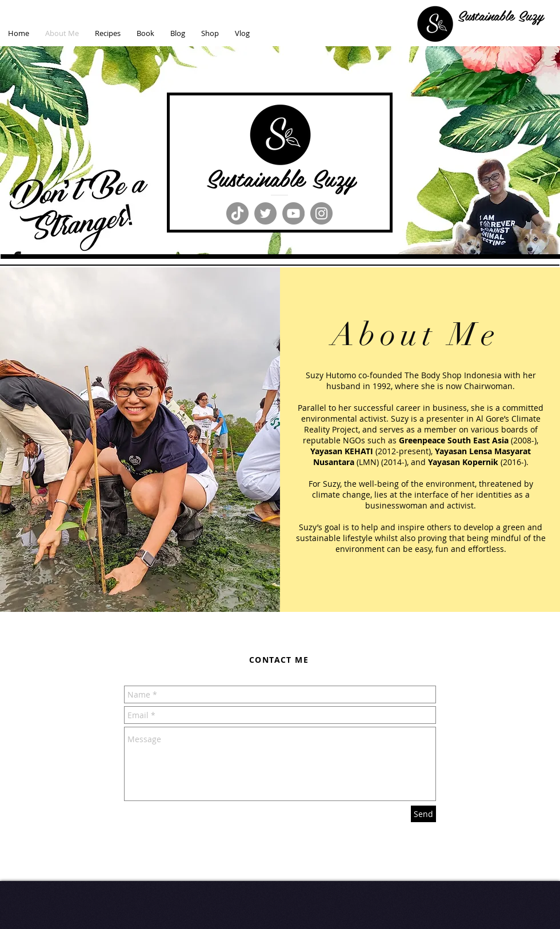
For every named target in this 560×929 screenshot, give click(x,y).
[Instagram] (321, 213)
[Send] (423, 814)
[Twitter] (265, 213)
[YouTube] (293, 213)
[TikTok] (237, 213)
